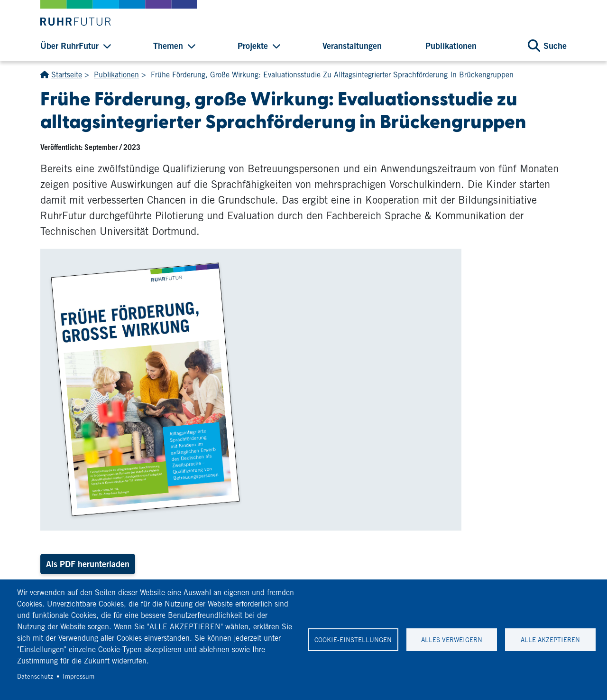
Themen (168, 46)
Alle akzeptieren (550, 640)
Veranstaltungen (352, 46)
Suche (555, 46)
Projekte (253, 46)
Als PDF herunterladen (88, 564)
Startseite (67, 75)
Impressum (78, 676)
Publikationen (451, 46)
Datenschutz (35, 676)
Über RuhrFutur (69, 46)
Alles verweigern (452, 640)
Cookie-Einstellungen (353, 640)
